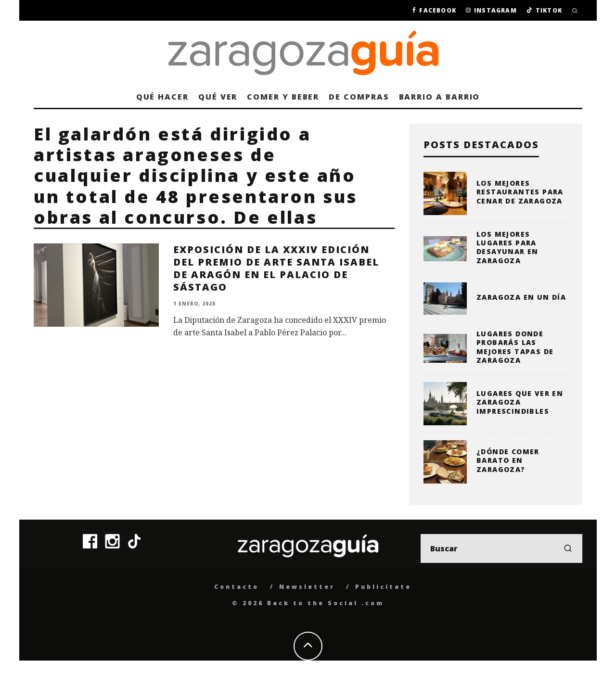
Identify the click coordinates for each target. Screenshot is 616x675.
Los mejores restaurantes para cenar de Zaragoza (520, 192)
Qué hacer (162, 97)
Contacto (237, 587)
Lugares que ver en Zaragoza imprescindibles (520, 402)
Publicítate (383, 587)
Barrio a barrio (440, 97)
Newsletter (307, 587)
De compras (359, 97)
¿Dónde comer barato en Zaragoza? (508, 460)
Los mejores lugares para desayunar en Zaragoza (507, 247)
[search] (568, 548)
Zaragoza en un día (521, 297)
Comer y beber (283, 97)
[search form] (501, 548)
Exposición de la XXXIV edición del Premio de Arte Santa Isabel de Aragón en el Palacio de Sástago (276, 268)
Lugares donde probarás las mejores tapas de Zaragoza (515, 347)
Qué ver (218, 97)
